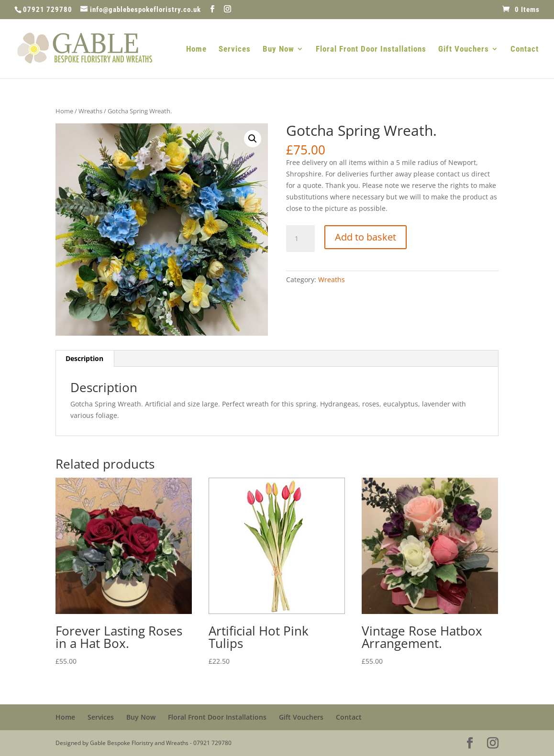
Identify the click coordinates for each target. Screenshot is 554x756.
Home (196, 49)
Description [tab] (84, 358)
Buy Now (278, 49)
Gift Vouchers (464, 49)
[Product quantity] (300, 239)
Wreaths (90, 111)
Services (235, 49)
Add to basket (366, 237)
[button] (253, 139)
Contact (525, 49)
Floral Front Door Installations (371, 49)
